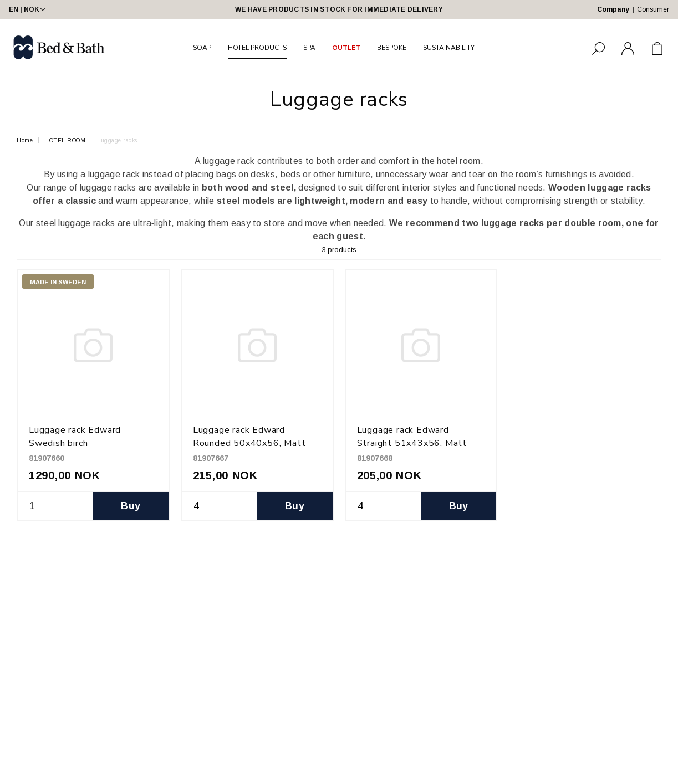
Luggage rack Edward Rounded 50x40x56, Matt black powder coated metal (252, 443)
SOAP (202, 48)
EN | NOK (28, 9)
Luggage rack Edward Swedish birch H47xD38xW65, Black (78, 443)
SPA (309, 48)
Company (613, 9)
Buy (131, 506)
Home (25, 140)
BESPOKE (392, 48)
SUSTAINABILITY (449, 48)
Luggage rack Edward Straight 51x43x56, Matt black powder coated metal (416, 443)
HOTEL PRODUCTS (257, 48)
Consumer (653, 9)
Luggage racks (117, 140)
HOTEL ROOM (65, 140)
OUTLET (346, 48)
